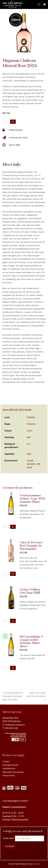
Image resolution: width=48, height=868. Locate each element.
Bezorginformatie (10, 765)
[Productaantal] (5, 122)
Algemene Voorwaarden (13, 772)
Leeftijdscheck (9, 768)
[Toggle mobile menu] (39, 4)
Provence (31, 424)
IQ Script (36, 864)
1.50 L (30, 431)
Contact (6, 761)
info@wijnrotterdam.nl (15, 725)
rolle (38, 464)
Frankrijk (31, 417)
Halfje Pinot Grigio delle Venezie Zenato (36, 696)
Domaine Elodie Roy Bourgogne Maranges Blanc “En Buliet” (13, 696)
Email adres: (9, 838)
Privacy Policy (9, 775)
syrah (29, 467)
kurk (29, 437)
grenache (31, 464)
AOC (29, 454)
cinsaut (30, 461)
